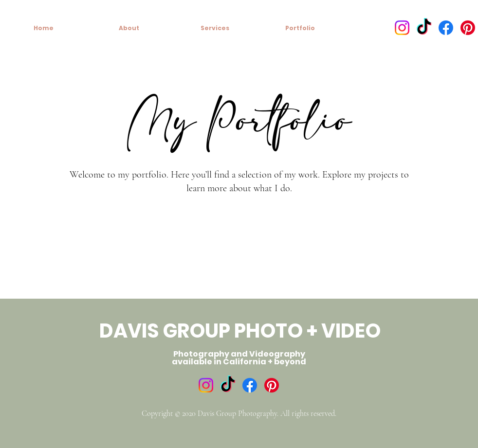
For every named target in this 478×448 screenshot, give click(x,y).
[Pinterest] (468, 28)
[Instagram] (402, 28)
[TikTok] (424, 28)
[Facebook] (446, 28)
